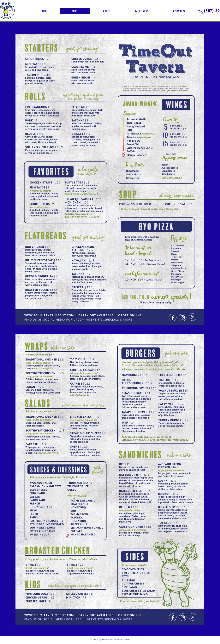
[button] (107, 11)
